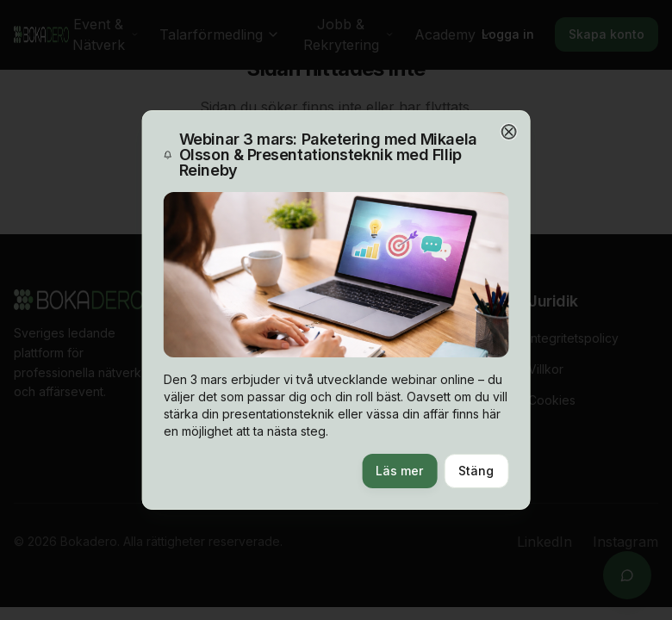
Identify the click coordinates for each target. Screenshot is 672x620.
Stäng (475, 471)
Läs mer (398, 471)
